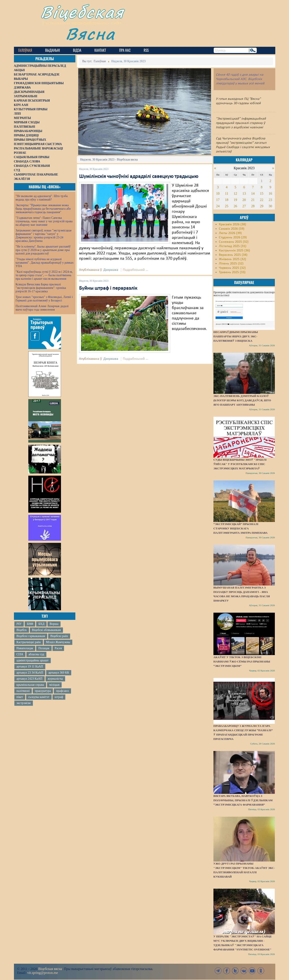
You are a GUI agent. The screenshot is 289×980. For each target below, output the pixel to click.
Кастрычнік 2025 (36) (234, 251)
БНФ (30, 624)
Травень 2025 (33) (232, 272)
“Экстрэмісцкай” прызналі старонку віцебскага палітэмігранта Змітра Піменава (240, 528)
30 (270, 206)
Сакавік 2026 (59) (232, 229)
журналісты (55, 679)
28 (253, 206)
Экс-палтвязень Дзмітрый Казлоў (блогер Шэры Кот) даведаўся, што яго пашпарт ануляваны (242, 400)
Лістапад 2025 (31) (233, 246)
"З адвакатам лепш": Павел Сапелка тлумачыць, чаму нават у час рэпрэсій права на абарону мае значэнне (44, 221)
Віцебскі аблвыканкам (46, 630)
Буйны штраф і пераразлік (108, 288)
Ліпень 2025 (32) (231, 264)
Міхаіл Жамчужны (58, 642)
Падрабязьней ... (136, 270)
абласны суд (36, 654)
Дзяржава (111, 270)
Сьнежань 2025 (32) (234, 242)
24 (218, 206)
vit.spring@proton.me (43, 973)
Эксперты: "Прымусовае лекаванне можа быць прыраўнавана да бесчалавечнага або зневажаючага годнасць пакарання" (43, 209)
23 (270, 200)
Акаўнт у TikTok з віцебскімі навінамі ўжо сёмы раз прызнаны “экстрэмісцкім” (242, 661)
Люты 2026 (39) (230, 233)
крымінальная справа (30, 685)
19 (235, 200)
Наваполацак (25, 648)
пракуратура (43, 691)
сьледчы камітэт (39, 697)
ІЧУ (19, 624)
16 (270, 193)
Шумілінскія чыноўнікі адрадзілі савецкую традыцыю (139, 177)
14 (253, 193)
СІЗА (20, 654)
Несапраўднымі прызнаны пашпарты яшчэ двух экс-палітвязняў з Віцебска (236, 336)
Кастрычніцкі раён (29, 642)
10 (218, 193)
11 (227, 193)
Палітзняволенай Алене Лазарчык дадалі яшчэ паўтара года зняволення (42, 308)
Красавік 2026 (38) (232, 224)
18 (227, 200)
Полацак (44, 648)
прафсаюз (62, 691)
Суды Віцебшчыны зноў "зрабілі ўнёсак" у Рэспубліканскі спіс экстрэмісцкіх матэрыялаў (240, 464)
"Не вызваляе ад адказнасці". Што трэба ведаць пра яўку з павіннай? (42, 198)
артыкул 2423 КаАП (30, 679)
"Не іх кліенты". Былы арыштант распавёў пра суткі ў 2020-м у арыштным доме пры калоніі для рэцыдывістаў (43, 250)
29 (262, 206)
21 (253, 200)
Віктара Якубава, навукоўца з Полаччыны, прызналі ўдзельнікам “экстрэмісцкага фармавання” (243, 800)
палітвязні (23, 691)
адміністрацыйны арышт (33, 660)
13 (244, 193)
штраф (59, 697)
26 (235, 206)
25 (227, 206)
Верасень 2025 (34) (233, 255)
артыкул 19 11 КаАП (30, 666)
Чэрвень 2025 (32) (232, 268)
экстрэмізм (24, 703)
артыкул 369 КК (59, 673)
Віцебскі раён (59, 636)
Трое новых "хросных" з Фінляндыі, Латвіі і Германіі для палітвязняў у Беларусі (44, 299)
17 (218, 200)
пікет (20, 697)
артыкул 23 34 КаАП (30, 673)
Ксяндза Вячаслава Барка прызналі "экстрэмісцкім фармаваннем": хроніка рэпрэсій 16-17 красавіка (41, 288)
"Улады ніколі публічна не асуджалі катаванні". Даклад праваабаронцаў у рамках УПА (45, 263)
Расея (58, 648)
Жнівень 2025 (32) (232, 259)
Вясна (90, 34)
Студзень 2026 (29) (233, 237)
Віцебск (22, 630)
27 (244, 206)
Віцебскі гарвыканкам (31, 636)
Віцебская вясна (50, 969)
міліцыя (54, 685)
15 (262, 193)
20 (244, 200)
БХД (41, 624)
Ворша (54, 624)
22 (262, 200)
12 (235, 193)
